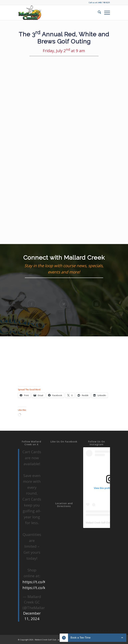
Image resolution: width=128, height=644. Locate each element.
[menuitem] (98, 13)
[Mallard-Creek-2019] (30, 13)
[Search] (98, 13)
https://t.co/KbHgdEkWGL (45, 582)
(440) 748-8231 (104, 2)
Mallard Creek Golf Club (98, 523)
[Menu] (105, 13)
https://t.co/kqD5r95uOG (44, 588)
